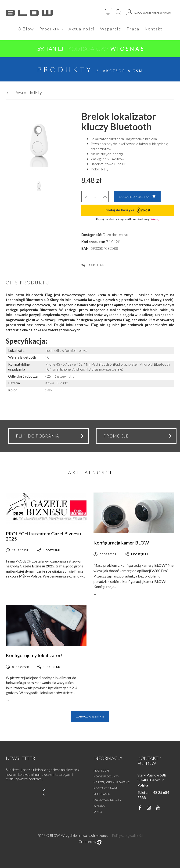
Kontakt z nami (106, 788)
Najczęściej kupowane (112, 782)
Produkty (51, 29)
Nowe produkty (106, 776)
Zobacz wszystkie (90, 716)
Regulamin (102, 794)
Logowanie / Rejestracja (149, 12)
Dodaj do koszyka (137, 197)
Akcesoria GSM (123, 71)
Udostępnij (93, 265)
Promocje (101, 771)
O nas (98, 811)
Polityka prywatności (128, 835)
